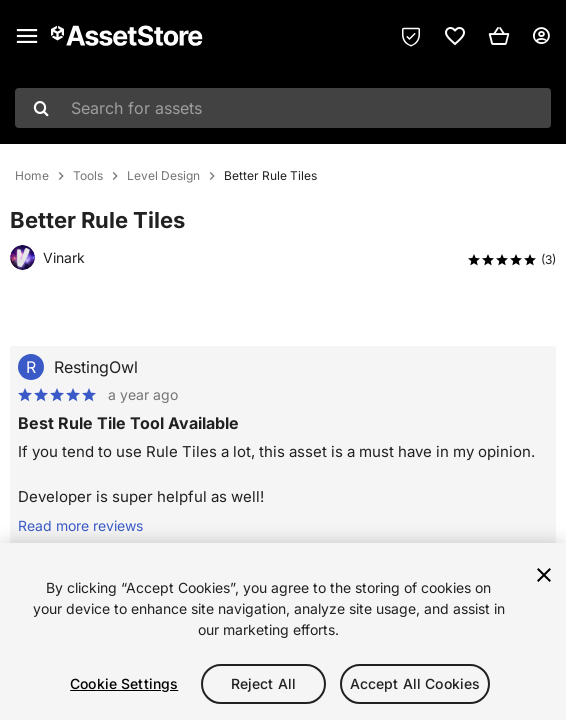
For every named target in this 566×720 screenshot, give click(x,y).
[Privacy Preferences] (411, 36)
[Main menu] (27, 36)
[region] (283, 631)
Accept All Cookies (415, 683)
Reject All (263, 683)
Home (32, 176)
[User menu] (541, 36)
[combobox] (283, 108)
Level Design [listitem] (163, 176)
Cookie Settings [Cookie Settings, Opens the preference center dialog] (124, 683)
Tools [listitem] (88, 176)
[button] (499, 36)
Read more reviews (80, 525)
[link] (455, 36)
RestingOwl (96, 367)
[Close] (544, 575)
